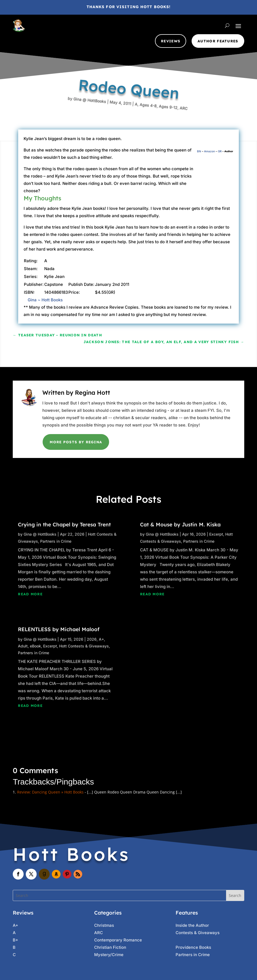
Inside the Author (192, 925)
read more (30, 594)
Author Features (218, 41)
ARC (161, 141)
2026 (92, 639)
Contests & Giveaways (198, 933)
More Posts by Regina (76, 442)
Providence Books (193, 947)
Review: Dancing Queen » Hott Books (50, 792)
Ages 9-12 (150, 130)
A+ (101, 639)
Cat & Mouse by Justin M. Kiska (180, 524)
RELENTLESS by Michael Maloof (59, 629)
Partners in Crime (56, 541)
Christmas (104, 925)
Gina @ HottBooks (95, 73)
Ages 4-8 (136, 115)
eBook (35, 646)
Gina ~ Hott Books (45, 300)
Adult (23, 646)
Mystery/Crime (109, 955)
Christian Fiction (110, 947)
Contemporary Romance (118, 940)
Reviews (171, 41)
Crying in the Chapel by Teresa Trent (64, 524)
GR (220, 151)
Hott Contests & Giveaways (84, 646)
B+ (15, 940)
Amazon (210, 151)
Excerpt (50, 646)
